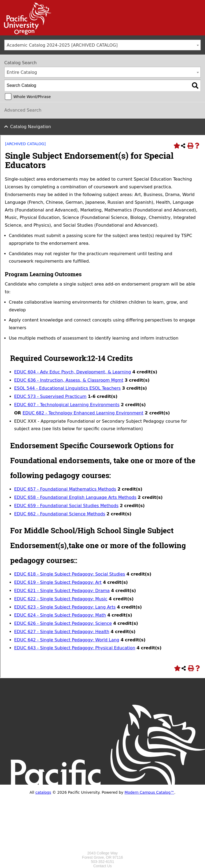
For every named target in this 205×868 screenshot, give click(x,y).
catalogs (43, 792)
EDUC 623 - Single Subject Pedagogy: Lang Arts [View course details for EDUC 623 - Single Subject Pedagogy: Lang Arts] (65, 607)
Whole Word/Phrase (32, 97)
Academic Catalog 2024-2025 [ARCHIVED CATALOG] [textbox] (62, 45)
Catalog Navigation (31, 127)
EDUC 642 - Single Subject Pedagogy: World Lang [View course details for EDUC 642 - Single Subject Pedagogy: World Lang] (67, 640)
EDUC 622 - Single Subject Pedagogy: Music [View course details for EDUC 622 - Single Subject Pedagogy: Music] (61, 599)
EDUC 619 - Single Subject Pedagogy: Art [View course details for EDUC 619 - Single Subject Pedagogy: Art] (58, 582)
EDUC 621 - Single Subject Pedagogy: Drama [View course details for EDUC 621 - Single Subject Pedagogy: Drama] (62, 591)
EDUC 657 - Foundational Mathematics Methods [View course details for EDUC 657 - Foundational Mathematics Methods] (65, 489)
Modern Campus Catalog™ (149, 792)
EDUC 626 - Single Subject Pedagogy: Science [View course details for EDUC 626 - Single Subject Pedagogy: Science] (63, 623)
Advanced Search (23, 110)
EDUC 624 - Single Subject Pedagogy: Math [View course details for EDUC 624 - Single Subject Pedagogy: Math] (60, 615)
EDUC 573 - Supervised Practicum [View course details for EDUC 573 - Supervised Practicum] (50, 396)
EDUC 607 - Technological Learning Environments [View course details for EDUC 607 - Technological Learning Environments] (67, 405)
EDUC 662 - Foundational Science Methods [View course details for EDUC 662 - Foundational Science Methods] (60, 514)
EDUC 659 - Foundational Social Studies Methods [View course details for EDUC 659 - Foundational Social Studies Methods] (66, 506)
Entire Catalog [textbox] (22, 72)
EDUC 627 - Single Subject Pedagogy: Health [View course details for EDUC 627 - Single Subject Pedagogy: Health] (62, 632)
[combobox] (102, 45)
